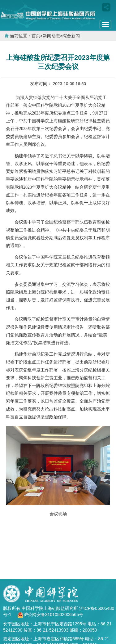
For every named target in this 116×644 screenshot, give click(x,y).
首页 (36, 36)
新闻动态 (51, 36)
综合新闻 (71, 36)
